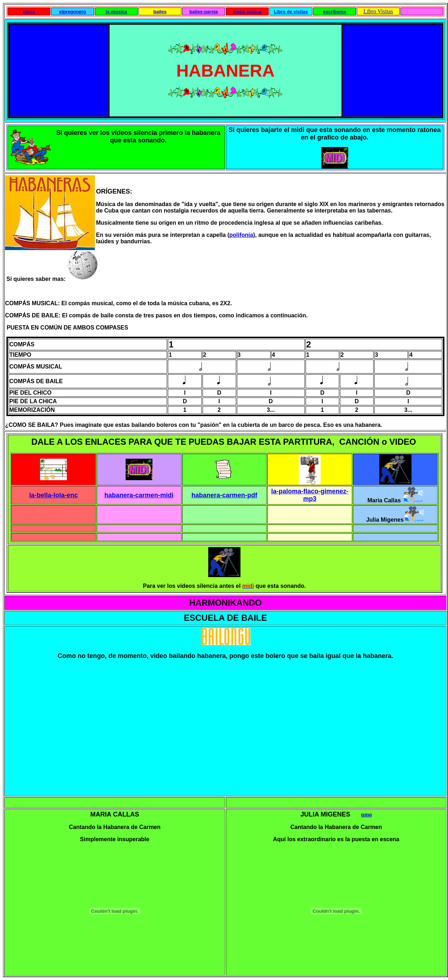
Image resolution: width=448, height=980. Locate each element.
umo (366, 815)
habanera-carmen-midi (139, 495)
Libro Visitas (378, 11)
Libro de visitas (291, 12)
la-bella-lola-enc (53, 495)
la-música (116, 12)
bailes (160, 12)
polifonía (241, 235)
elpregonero (72, 12)
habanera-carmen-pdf (224, 495)
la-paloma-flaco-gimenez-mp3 (310, 495)
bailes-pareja (204, 12)
